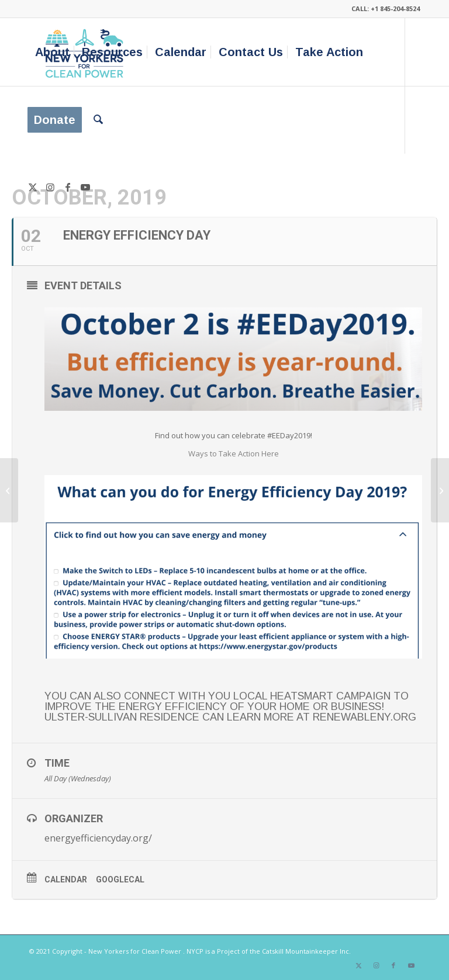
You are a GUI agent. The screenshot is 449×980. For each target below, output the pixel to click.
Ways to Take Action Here (234, 453)
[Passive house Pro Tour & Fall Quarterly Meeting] (9, 490)
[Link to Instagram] (50, 187)
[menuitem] (52, 52)
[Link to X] (33, 187)
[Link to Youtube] (85, 187)
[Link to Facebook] (68, 187)
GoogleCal (120, 879)
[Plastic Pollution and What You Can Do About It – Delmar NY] (440, 490)
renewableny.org (365, 717)
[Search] (98, 120)
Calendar (66, 879)
